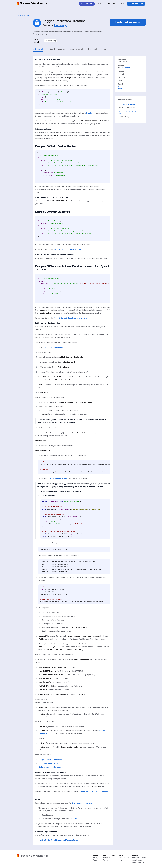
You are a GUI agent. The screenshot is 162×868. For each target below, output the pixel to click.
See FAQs (73, 819)
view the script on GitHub (57, 478)
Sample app (124, 858)
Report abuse (138, 863)
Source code (126, 68)
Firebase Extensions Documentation (52, 767)
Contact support (139, 858)
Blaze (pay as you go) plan (82, 803)
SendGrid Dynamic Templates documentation (71, 318)
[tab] (38, 49)
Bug (119, 86)
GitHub (107, 858)
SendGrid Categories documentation (67, 250)
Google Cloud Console (54, 347)
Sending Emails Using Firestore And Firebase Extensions (60, 840)
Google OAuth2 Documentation (50, 760)
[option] (50, 41)
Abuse (120, 89)
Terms (96, 860)
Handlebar (90, 113)
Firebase (59, 25)
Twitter (107, 860)
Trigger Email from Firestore (129, 105)
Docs (121, 860)
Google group (138, 860)
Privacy (96, 858)
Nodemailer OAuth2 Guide (48, 763)
